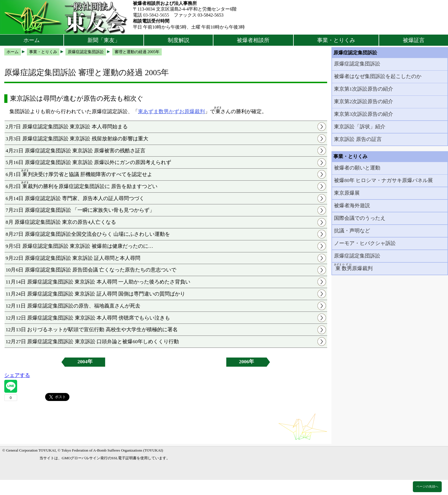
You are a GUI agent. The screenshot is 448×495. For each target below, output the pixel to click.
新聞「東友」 (104, 40)
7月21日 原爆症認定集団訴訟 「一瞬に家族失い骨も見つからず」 (80, 210)
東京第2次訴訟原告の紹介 (364, 101)
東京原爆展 (347, 193)
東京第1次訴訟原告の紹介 (364, 89)
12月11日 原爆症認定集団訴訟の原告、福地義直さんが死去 (73, 306)
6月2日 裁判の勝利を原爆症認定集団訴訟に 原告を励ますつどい (82, 185)
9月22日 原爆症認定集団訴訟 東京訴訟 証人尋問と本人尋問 (73, 258)
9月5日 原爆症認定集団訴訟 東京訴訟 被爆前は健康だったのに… (79, 246)
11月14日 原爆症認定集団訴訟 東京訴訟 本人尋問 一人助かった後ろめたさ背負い (98, 282)
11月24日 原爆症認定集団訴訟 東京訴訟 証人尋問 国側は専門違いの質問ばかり (95, 294)
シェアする (17, 375)
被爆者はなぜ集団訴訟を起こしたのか (378, 76)
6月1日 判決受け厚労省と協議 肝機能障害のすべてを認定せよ (79, 173)
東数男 (161, 111)
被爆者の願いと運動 (357, 168)
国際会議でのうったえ (360, 218)
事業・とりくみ (336, 40)
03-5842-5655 (156, 15)
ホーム (32, 40)
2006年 (246, 362)
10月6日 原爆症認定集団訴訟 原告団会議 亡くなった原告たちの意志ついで (91, 270)
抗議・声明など (352, 231)
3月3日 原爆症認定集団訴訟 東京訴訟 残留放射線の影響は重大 (77, 139)
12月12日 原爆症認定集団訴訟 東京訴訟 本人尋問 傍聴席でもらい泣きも (88, 318)
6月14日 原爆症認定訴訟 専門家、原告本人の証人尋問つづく (75, 198)
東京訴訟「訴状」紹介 (360, 127)
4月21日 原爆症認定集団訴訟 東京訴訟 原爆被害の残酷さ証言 (76, 151)
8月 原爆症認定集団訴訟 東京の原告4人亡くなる (61, 222)
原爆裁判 (195, 111)
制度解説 (179, 40)
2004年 (85, 362)
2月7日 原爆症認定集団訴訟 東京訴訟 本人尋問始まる (67, 127)
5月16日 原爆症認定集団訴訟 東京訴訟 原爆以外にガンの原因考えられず (89, 162)
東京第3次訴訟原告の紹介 (364, 114)
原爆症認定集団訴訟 (357, 64)
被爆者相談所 (253, 40)
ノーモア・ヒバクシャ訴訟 (365, 243)
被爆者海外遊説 (352, 205)
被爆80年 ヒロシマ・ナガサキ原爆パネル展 (383, 180)
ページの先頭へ (427, 486)
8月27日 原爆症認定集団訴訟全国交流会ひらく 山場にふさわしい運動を (88, 234)
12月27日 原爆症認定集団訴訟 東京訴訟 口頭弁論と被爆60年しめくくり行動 (92, 342)
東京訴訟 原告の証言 (358, 139)
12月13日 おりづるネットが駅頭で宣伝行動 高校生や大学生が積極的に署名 (92, 330)
